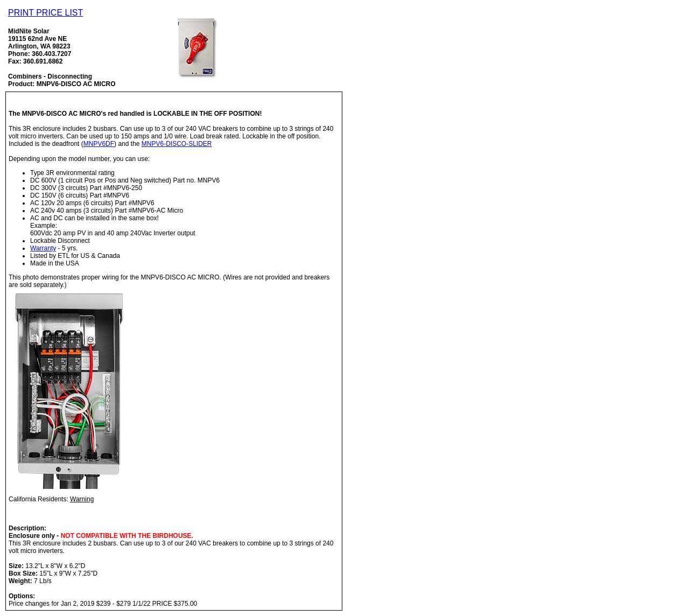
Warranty (43, 248)
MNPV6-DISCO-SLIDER (177, 144)
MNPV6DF (99, 144)
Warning (82, 499)
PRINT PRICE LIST (45, 13)
